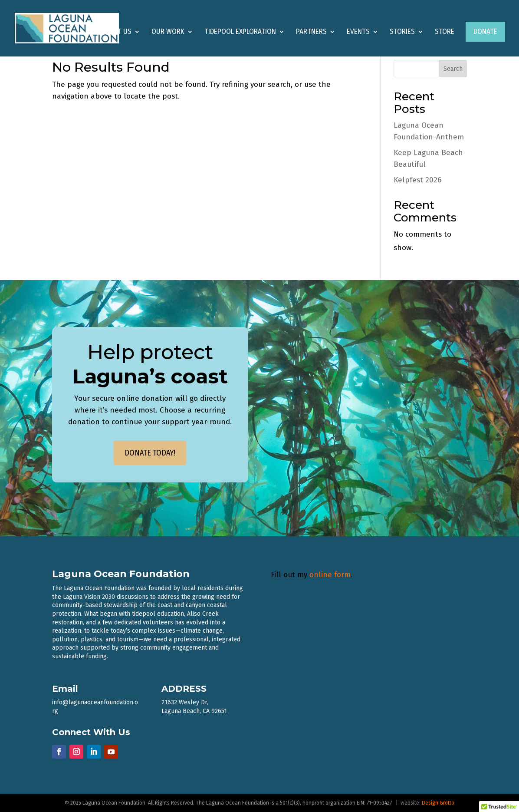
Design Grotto (438, 803)
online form (330, 575)
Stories (402, 32)
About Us (116, 32)
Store (445, 32)
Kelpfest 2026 (417, 180)
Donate (485, 31)
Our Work (168, 32)
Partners (311, 32)
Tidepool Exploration (240, 32)
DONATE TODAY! (150, 453)
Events (358, 32)
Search (453, 69)
